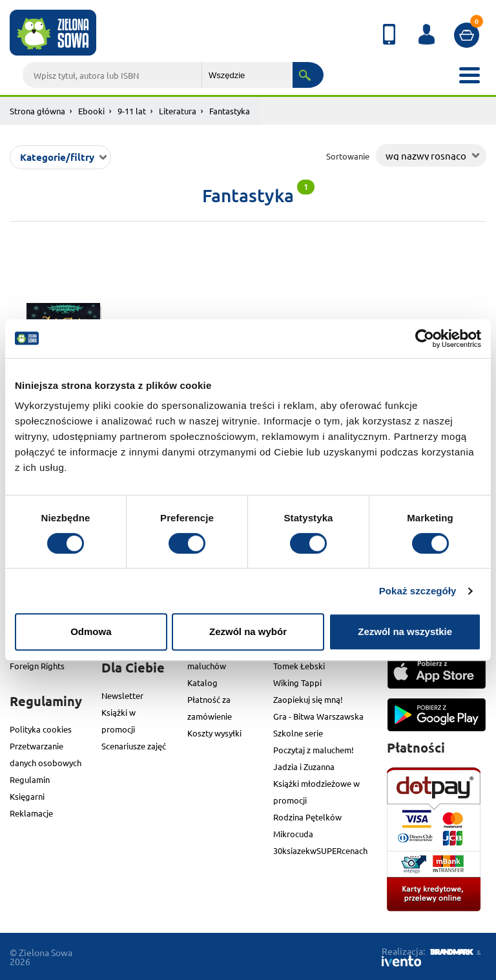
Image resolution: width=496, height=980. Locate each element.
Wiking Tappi (297, 683)
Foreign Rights (37, 666)
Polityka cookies (41, 729)
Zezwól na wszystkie (405, 631)
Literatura (178, 111)
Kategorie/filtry (57, 157)
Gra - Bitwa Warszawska (318, 716)
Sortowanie (348, 156)
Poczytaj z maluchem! (314, 750)
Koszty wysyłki (214, 733)
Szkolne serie (298, 733)
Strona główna (37, 111)
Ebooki (91, 111)
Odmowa (91, 631)
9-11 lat (132, 111)
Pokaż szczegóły (418, 591)
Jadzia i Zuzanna (304, 766)
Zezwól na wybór (248, 631)
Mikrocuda (293, 834)
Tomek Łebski (299, 666)
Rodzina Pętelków (307, 817)
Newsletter (122, 695)
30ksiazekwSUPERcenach (320, 850)
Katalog (202, 683)
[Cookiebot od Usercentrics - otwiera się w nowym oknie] (425, 339)
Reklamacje (31, 813)
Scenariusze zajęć (134, 746)
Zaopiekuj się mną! (308, 699)
